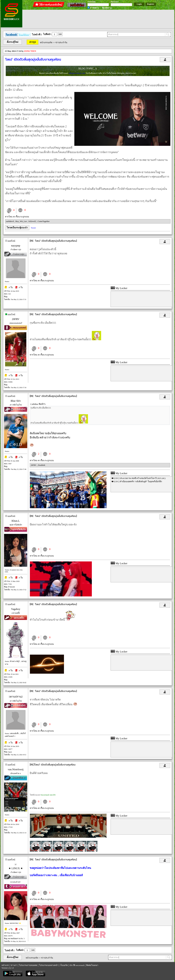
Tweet (33, 228)
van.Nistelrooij (16, 769)
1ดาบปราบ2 (16, 697)
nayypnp (16, 246)
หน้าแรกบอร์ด (46, 42)
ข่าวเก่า (14, 965)
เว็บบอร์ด (64, 965)
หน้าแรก (5, 965)
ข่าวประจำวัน (61, 42)
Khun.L (16, 521)
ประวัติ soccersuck (77, 965)
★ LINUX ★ (16, 868)
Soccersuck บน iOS (48, 795)
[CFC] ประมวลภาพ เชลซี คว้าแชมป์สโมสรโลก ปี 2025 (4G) (140, 478)
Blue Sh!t (16, 401)
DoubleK (42, 465)
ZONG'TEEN (30, 51)
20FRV (16, 319)
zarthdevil (10, 221)
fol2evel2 (33, 221)
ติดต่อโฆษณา (92, 965)
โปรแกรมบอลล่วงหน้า (49, 965)
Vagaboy (16, 609)
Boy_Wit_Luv (22, 221)
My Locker (119, 288)
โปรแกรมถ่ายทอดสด (28, 965)
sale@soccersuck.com (77, 73)
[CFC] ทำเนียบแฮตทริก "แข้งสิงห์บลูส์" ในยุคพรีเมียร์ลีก (138, 481)
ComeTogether (44, 221)
